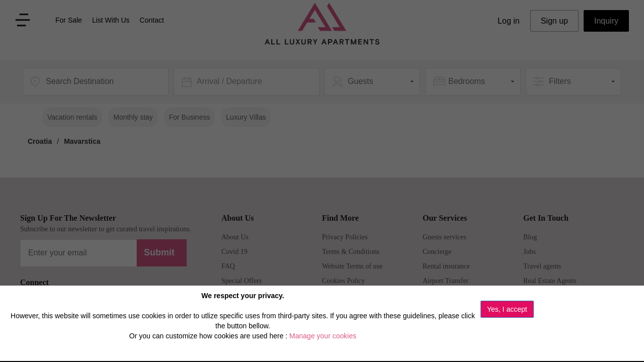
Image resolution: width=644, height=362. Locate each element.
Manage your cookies (323, 336)
